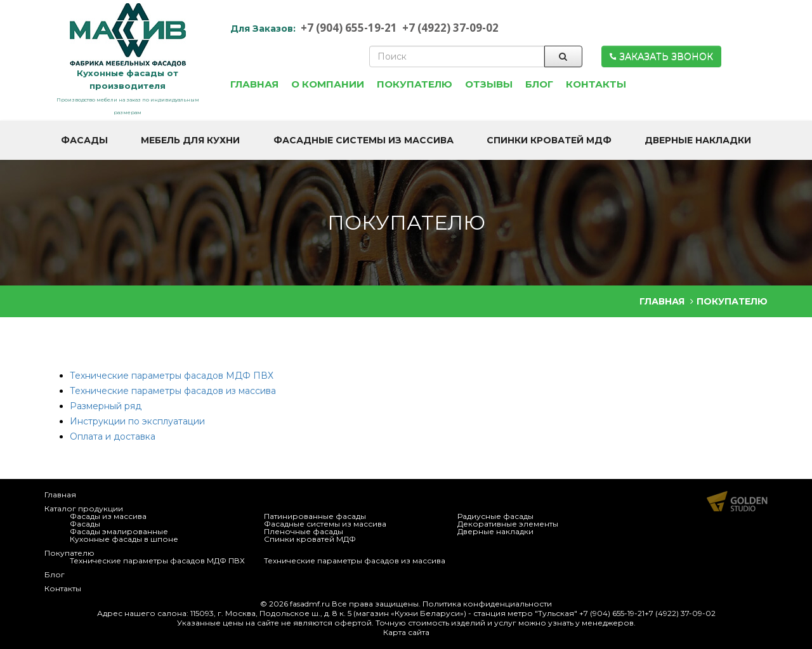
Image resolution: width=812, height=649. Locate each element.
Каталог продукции (84, 508)
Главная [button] (254, 84)
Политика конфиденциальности (487, 604)
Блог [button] (539, 84)
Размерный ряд (106, 406)
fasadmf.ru (310, 604)
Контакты (63, 588)
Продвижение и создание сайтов (737, 501)
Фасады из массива (108, 516)
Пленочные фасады (304, 531)
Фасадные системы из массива (325, 524)
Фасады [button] (84, 140)
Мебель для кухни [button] (190, 140)
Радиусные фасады (495, 516)
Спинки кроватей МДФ (310, 539)
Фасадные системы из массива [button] (363, 140)
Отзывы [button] (489, 84)
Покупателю (69, 553)
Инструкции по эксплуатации (137, 421)
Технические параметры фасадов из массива (173, 391)
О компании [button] (328, 84)
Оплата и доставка (113, 436)
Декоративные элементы (508, 524)
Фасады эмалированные (119, 531)
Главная (60, 495)
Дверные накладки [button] (698, 140)
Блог (55, 574)
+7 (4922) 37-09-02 (450, 28)
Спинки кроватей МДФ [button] (549, 140)
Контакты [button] (596, 84)
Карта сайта (406, 632)
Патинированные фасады (315, 516)
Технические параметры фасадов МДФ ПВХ (172, 376)
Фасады (85, 524)
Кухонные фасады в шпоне (124, 539)
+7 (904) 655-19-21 (349, 28)
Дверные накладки (495, 531)
